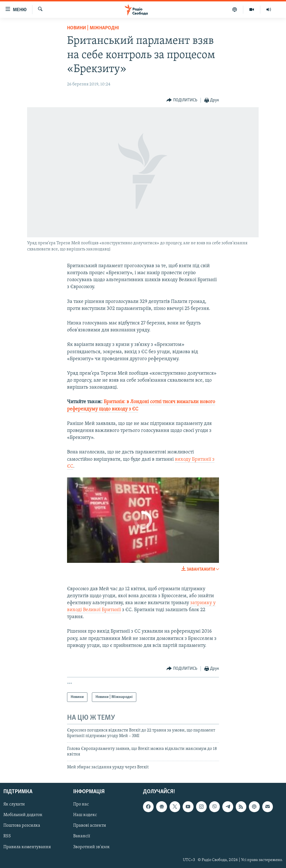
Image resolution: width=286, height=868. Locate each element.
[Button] (182, 100)
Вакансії (82, 836)
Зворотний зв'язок (91, 847)
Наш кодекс (85, 815)
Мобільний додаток (23, 815)
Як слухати (14, 804)
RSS (7, 836)
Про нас (81, 804)
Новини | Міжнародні (93, 28)
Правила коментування (27, 847)
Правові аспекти (90, 826)
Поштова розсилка (22, 826)
